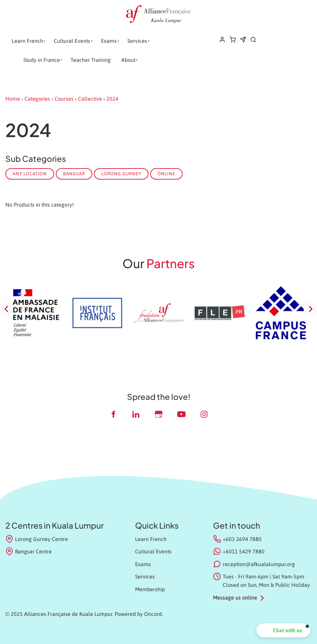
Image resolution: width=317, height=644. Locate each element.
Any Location (30, 174)
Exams (109, 41)
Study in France (42, 60)
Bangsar (74, 174)
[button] (283, 630)
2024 (112, 99)
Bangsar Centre (29, 551)
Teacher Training (91, 60)
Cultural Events (72, 41)
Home (13, 99)
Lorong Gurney (121, 174)
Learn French (27, 41)
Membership (150, 589)
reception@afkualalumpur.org (259, 564)
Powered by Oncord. (139, 614)
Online (166, 174)
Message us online (235, 598)
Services (137, 41)
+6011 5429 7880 (244, 551)
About (128, 60)
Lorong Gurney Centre (37, 539)
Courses (64, 99)
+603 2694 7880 (242, 539)
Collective (90, 99)
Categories (37, 99)
